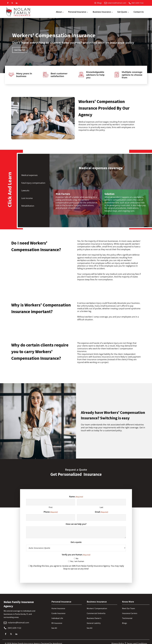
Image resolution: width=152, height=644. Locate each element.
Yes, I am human (77, 561)
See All (54, 628)
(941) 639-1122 (138, 3)
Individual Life (57, 618)
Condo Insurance (58, 613)
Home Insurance (58, 608)
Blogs (125, 623)
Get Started (20, 50)
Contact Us (139, 12)
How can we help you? (76, 524)
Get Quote (122, 12)
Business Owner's (94, 618)
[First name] (51, 502)
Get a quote (76, 542)
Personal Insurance (77, 12)
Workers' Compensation (97, 608)
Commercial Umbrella (96, 613)
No (77, 558)
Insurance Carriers (130, 613)
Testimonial (127, 618)
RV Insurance (57, 623)
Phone (51, 512)
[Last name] (101, 502)
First (51, 507)
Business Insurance (102, 12)
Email (101, 512)
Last (101, 507)
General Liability (94, 623)
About (59, 12)
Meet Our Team (128, 608)
